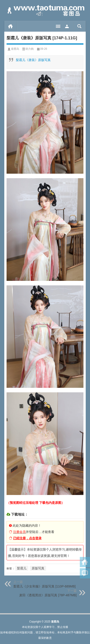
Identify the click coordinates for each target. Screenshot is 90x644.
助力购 (30, 49)
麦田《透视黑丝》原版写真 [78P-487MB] (48, 595)
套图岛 (15, 49)
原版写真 (38, 568)
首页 (11, 26)
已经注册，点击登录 (27, 538)
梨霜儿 (22, 568)
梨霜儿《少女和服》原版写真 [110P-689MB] (44, 586)
